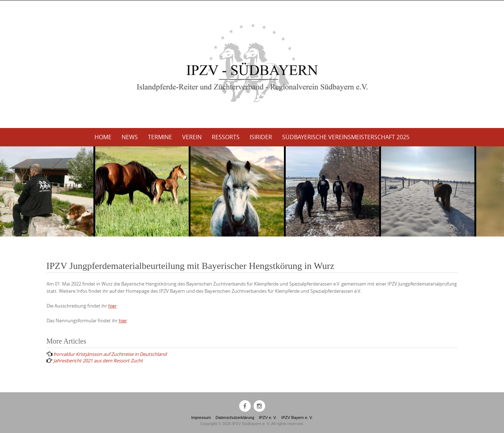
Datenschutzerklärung (235, 417)
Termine (160, 137)
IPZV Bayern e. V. (297, 417)
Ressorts (226, 137)
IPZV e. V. (268, 417)
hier (112, 306)
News (130, 137)
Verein (192, 137)
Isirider (261, 137)
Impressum (201, 417)
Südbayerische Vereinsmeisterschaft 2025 (346, 137)
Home (103, 137)
